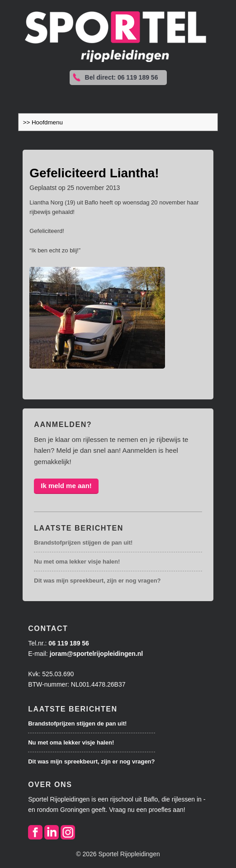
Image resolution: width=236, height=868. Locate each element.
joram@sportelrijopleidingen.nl (97, 654)
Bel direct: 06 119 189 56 (122, 77)
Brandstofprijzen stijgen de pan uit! (83, 543)
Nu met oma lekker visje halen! (77, 562)
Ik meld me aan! (66, 486)
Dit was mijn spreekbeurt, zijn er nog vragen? (97, 581)
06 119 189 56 (69, 643)
